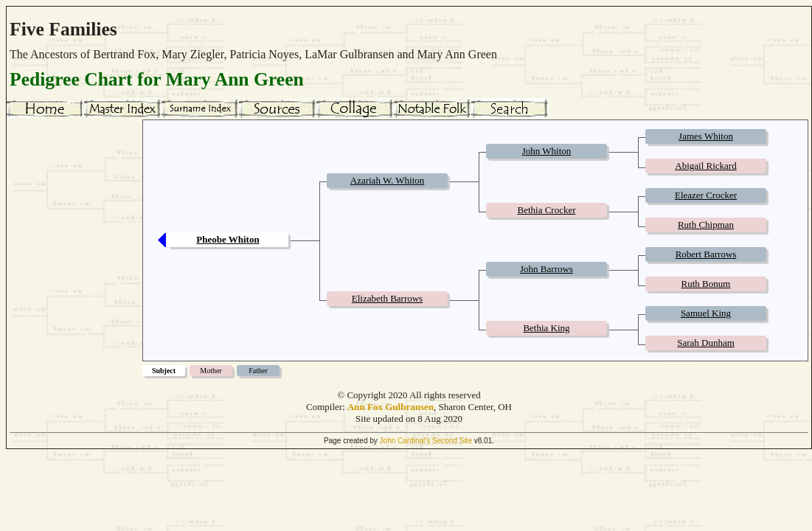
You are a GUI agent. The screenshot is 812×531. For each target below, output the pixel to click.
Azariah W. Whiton (388, 180)
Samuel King (706, 313)
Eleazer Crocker (706, 195)
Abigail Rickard (705, 166)
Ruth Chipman (706, 225)
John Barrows (546, 269)
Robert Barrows (706, 254)
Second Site (452, 441)
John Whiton (547, 151)
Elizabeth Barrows (387, 298)
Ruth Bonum (706, 284)
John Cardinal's (405, 441)
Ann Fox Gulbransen (391, 407)
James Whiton (706, 136)
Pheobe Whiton (228, 239)
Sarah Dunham (706, 343)
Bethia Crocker (546, 210)
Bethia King (546, 328)
